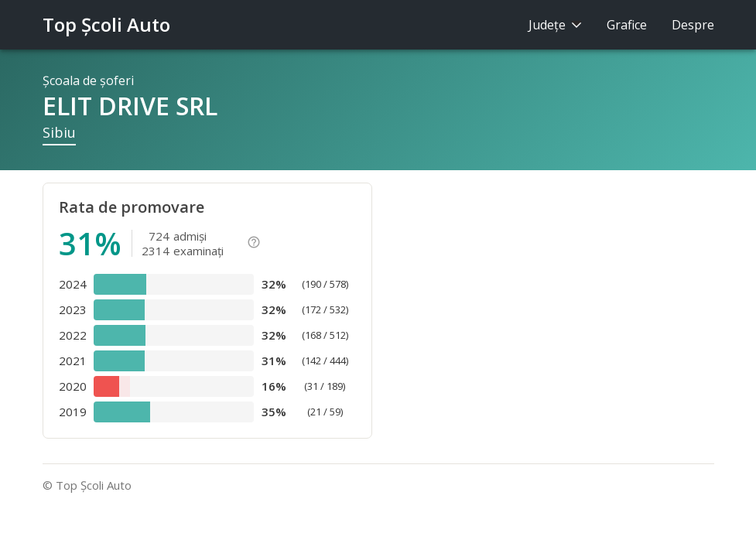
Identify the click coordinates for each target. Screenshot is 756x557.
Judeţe (555, 25)
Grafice (627, 25)
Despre (693, 25)
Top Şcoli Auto (106, 24)
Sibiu (59, 132)
